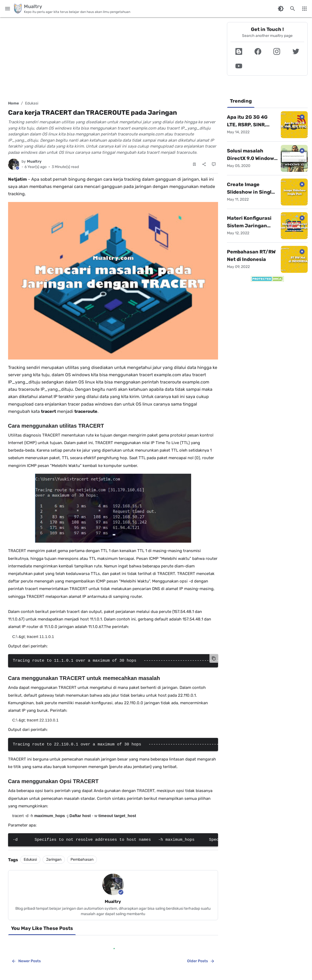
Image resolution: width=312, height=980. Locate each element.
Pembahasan (82, 859)
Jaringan (54, 859)
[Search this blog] (293, 9)
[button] (239, 51)
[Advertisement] (113, 57)
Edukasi (32, 103)
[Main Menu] (8, 9)
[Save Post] (194, 164)
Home (13, 103)
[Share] (204, 164)
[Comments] (214, 164)
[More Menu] (304, 9)
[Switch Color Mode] (281, 9)
